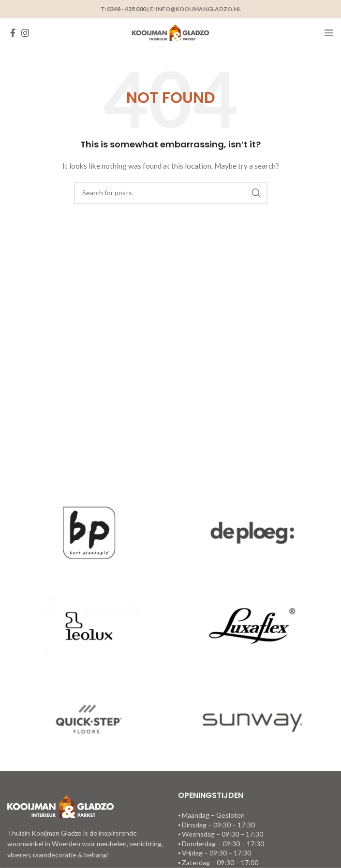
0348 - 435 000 (126, 9)
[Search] (171, 193)
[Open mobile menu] (329, 33)
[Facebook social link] (13, 33)
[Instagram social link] (25, 33)
